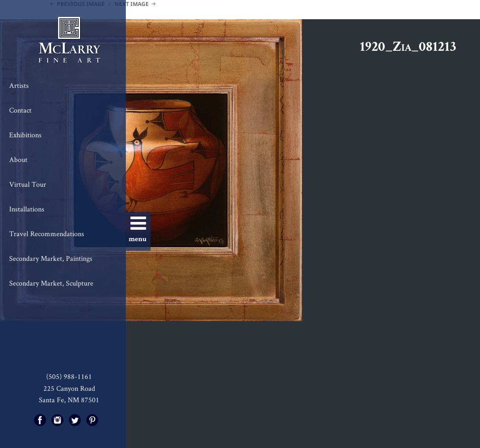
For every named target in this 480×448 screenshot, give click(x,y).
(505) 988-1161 (69, 376)
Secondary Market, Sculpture (51, 283)
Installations (27, 209)
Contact (20, 110)
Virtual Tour (28, 184)
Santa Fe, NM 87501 (69, 400)
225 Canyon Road (69, 388)
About (18, 159)
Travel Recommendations (47, 234)
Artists (19, 85)
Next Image (132, 4)
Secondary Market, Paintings (51, 258)
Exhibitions (25, 135)
